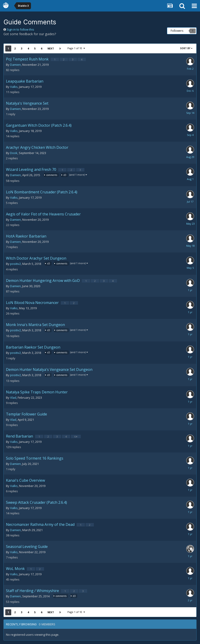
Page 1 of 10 (76, 48)
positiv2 (15, 264)
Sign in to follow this (20, 29)
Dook (14, 153)
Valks (14, 87)
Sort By (186, 48)
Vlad (13, 398)
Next (51, 49)
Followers (177, 31)
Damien (15, 65)
